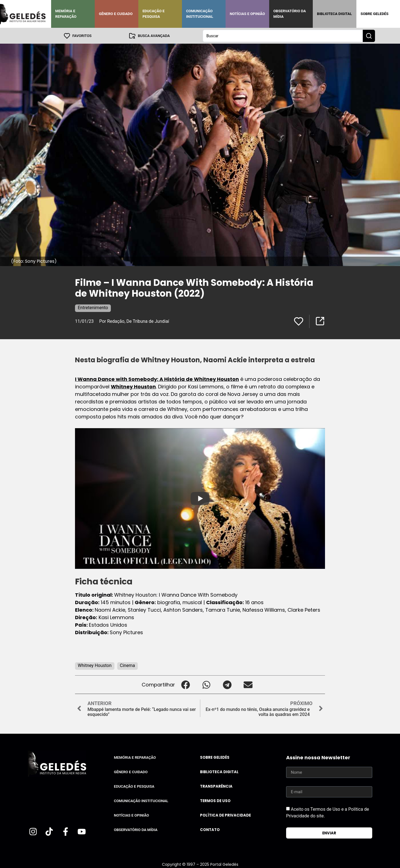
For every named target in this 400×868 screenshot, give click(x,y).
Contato (210, 829)
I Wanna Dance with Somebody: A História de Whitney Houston (157, 379)
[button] (185, 684)
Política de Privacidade (225, 815)
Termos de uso (215, 801)
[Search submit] (369, 36)
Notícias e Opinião (247, 14)
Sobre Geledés (374, 14)
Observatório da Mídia (290, 14)
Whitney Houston (133, 386)
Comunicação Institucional (200, 14)
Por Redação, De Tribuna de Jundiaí (134, 321)
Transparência (216, 786)
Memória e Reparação (66, 14)
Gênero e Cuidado (116, 14)
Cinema (127, 665)
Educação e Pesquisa (154, 14)
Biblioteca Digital (334, 14)
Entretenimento (93, 307)
